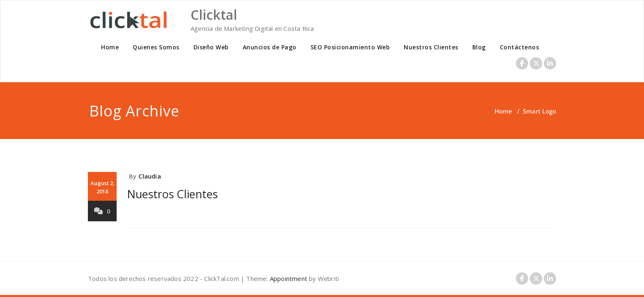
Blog (479, 47)
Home (110, 47)
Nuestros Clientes (431, 47)
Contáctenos (520, 47)
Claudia (149, 176)
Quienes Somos (156, 47)
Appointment (288, 278)
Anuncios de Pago (270, 47)
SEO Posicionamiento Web (350, 47)
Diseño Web (211, 47)
